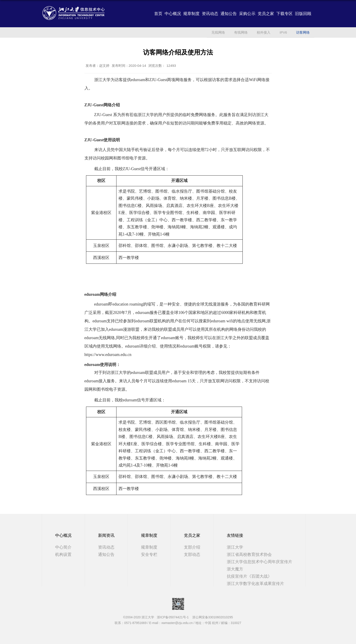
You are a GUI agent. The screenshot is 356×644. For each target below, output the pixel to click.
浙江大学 (235, 547)
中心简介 (63, 547)
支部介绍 (192, 547)
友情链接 (235, 535)
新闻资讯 (106, 535)
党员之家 (266, 14)
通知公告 (229, 14)
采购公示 (247, 14)
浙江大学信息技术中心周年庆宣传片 (260, 562)
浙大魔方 (235, 569)
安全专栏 (149, 554)
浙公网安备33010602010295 (213, 617)
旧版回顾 (303, 14)
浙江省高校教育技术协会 (249, 554)
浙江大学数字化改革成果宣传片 (255, 584)
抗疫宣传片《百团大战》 (249, 576)
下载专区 (284, 14)
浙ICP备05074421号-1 (174, 617)
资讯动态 (210, 14)
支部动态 (192, 554)
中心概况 (173, 14)
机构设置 (63, 554)
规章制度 (191, 14)
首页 (158, 14)
